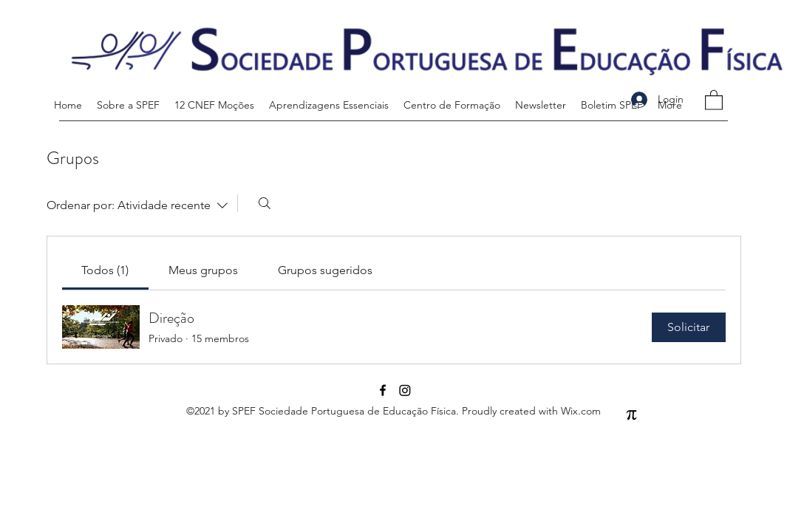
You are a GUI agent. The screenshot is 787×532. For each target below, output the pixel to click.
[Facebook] (383, 390)
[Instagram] (405, 390)
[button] (714, 99)
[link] (105, 270)
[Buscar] (265, 203)
